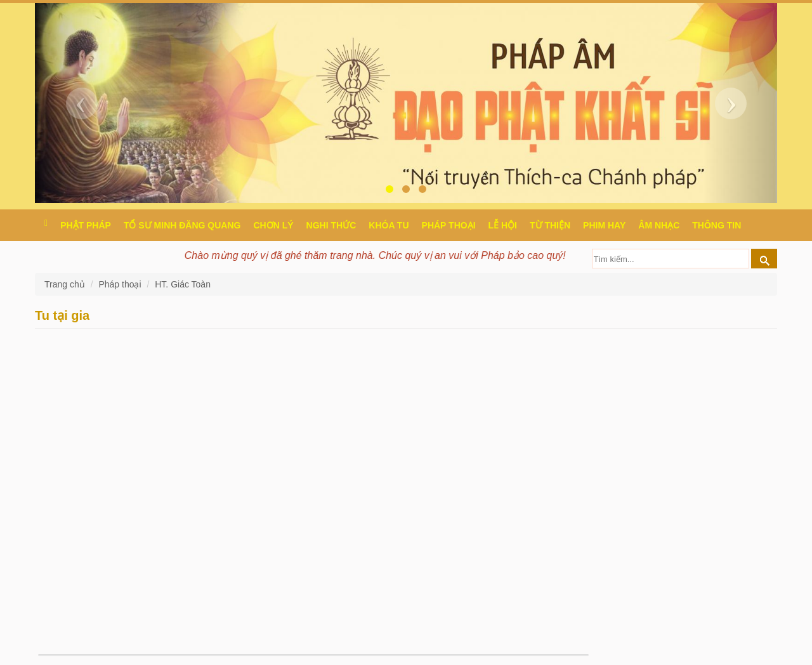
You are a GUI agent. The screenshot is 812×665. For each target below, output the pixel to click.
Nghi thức (331, 225)
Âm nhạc (659, 225)
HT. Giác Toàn (183, 284)
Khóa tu (389, 225)
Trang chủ (66, 284)
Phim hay (604, 225)
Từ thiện (550, 225)
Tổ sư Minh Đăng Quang (182, 225)
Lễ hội (503, 225)
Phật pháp (86, 225)
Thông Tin (717, 225)
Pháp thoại (449, 225)
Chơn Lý (273, 225)
